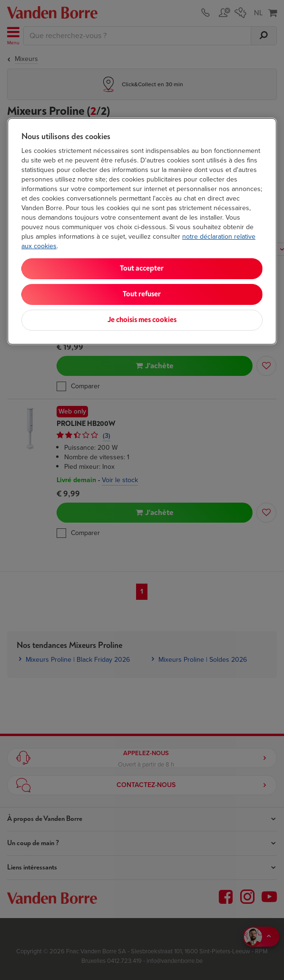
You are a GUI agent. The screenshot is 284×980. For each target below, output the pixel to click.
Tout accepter (142, 268)
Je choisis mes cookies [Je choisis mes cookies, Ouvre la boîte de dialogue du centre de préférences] (142, 320)
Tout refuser (142, 294)
